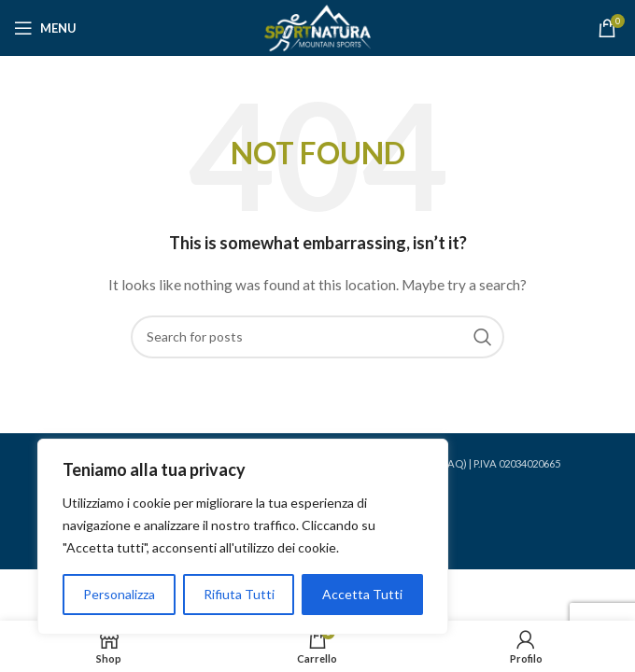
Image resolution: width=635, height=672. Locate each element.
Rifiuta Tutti (239, 594)
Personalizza (119, 594)
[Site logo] (317, 27)
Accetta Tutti (362, 594)
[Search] (317, 337)
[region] (243, 537)
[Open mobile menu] (45, 28)
